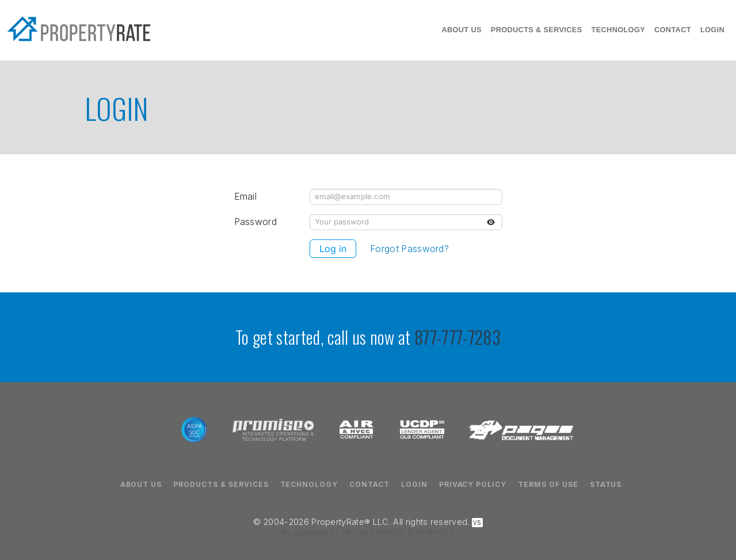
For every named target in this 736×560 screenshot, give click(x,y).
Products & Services (537, 30)
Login (712, 30)
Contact (673, 30)
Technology (619, 30)
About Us (461, 30)
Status (606, 485)
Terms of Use (548, 485)
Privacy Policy (473, 485)
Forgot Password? (409, 249)
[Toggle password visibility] (491, 222)
